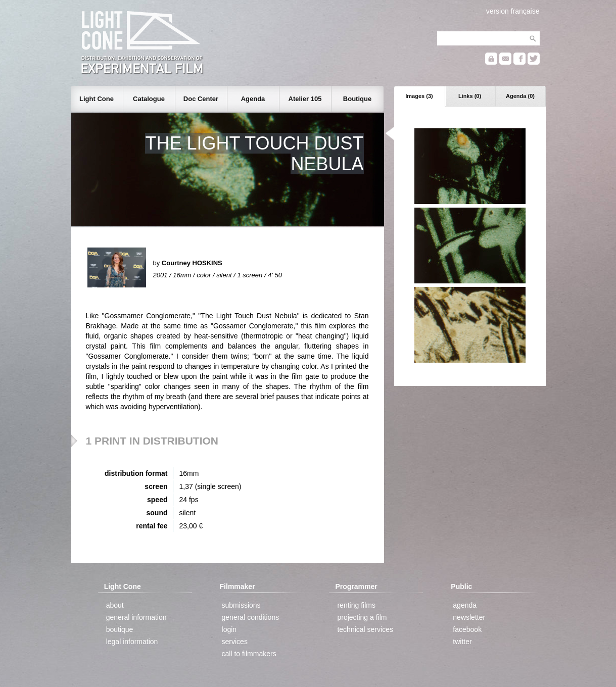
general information (136, 617)
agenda (465, 605)
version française (513, 11)
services (235, 642)
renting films (356, 605)
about (115, 605)
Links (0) (470, 96)
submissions (241, 605)
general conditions (251, 617)
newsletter (469, 617)
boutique (120, 629)
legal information (132, 642)
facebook (467, 629)
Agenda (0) (520, 96)
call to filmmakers (249, 654)
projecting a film (362, 617)
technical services (365, 629)
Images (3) (419, 96)
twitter (462, 642)
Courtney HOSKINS (192, 263)
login (229, 629)
